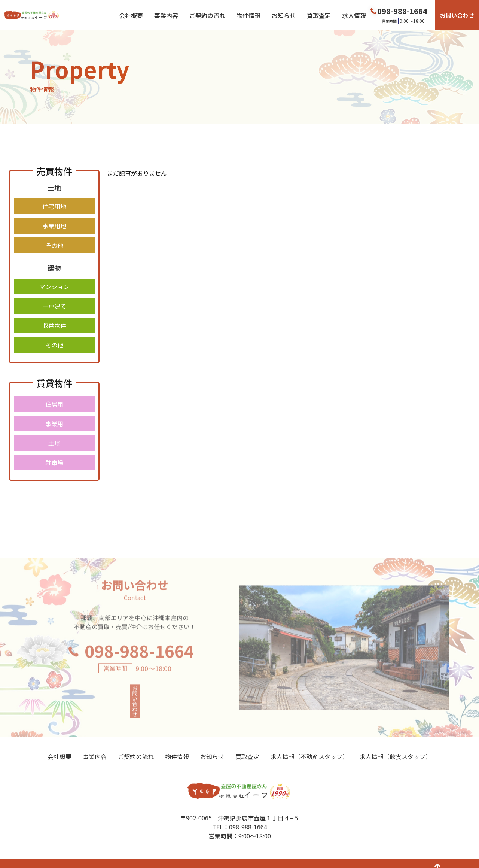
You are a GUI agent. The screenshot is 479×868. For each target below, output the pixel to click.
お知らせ (284, 15)
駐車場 (54, 462)
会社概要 (131, 15)
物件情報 (248, 15)
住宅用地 (54, 206)
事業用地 (54, 226)
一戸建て (54, 306)
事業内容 (166, 15)
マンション (54, 286)
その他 (54, 245)
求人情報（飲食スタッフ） (396, 744)
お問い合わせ (457, 15)
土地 (54, 443)
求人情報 (354, 15)
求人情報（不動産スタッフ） (309, 744)
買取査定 (319, 15)
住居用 (54, 404)
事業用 (54, 424)
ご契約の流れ (207, 15)
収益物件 (54, 325)
